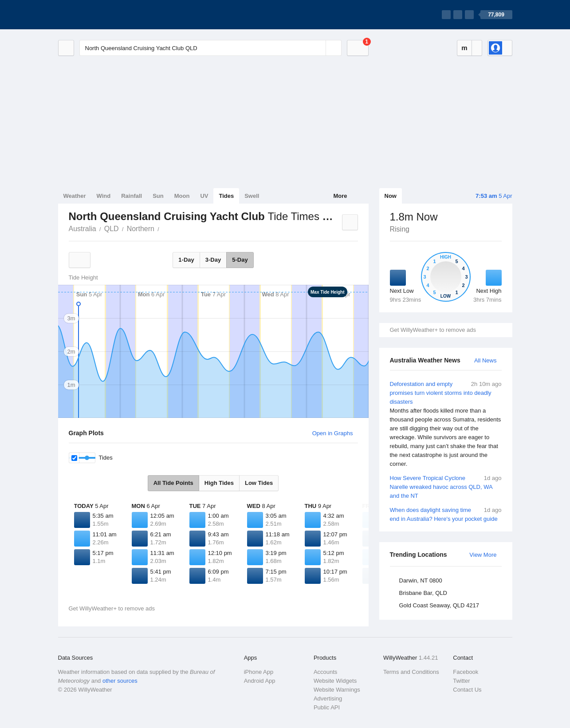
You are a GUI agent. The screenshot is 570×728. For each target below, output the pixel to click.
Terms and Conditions (411, 672)
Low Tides (259, 483)
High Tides (219, 483)
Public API (327, 707)
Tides (226, 196)
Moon (182, 196)
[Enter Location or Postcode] (210, 48)
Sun (158, 196)
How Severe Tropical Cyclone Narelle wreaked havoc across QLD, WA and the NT (446, 486)
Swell (252, 196)
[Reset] (318, 48)
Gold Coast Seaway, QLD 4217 (439, 605)
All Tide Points (173, 483)
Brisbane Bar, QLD (423, 593)
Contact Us (467, 690)
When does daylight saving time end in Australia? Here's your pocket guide (446, 514)
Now (391, 196)
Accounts (325, 672)
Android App (260, 681)
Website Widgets (335, 681)
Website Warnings (337, 690)
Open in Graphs (333, 433)
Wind (104, 196)
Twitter (461, 681)
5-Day (240, 260)
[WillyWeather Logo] (100, 15)
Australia (83, 229)
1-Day (186, 260)
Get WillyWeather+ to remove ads (433, 330)
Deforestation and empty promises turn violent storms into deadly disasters (446, 424)
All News (485, 360)
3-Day (213, 260)
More (340, 196)
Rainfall (132, 196)
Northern (141, 229)
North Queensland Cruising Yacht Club (164, 228)
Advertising (328, 698)
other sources (120, 681)
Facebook (466, 672)
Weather (75, 196)
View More (483, 555)
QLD (112, 229)
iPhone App (259, 672)
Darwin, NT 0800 (421, 580)
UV (204, 196)
